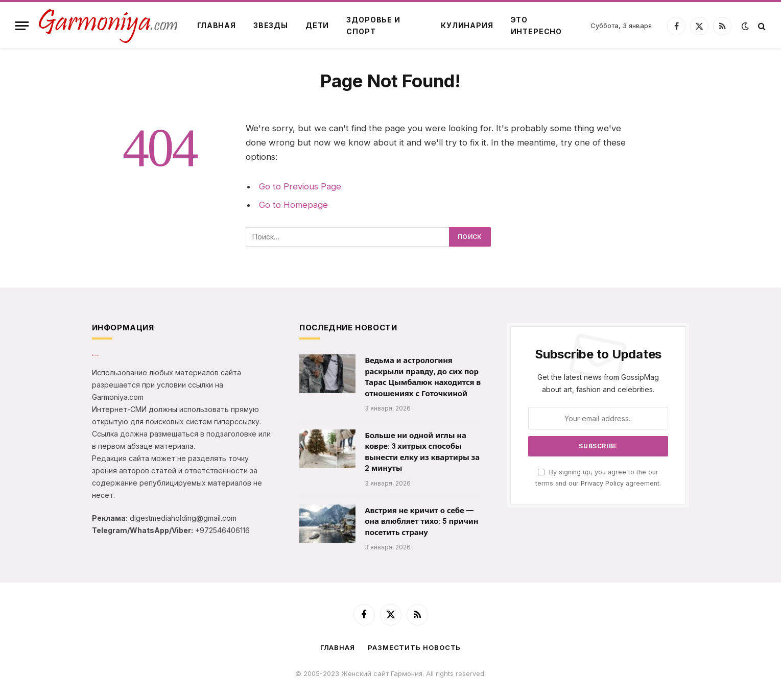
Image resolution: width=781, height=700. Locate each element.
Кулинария (467, 25)
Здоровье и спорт (373, 25)
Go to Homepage (293, 205)
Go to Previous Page (300, 186)
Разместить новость (414, 647)
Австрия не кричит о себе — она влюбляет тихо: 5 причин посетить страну (421, 522)
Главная (217, 25)
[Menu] (22, 26)
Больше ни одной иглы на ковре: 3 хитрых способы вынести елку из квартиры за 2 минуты (422, 452)
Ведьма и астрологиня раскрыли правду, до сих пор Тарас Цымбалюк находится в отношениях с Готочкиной (423, 377)
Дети (317, 25)
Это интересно (537, 25)
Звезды (271, 25)
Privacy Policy (602, 483)
